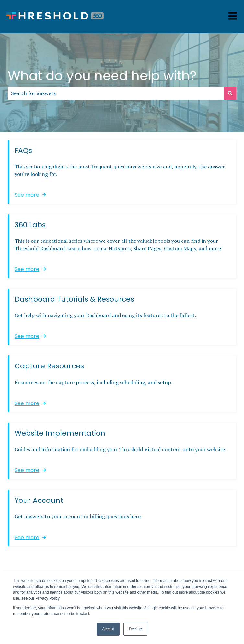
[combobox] (116, 93)
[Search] (230, 93)
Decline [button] (135, 629)
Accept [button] (108, 629)
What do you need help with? (102, 76)
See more (27, 195)
